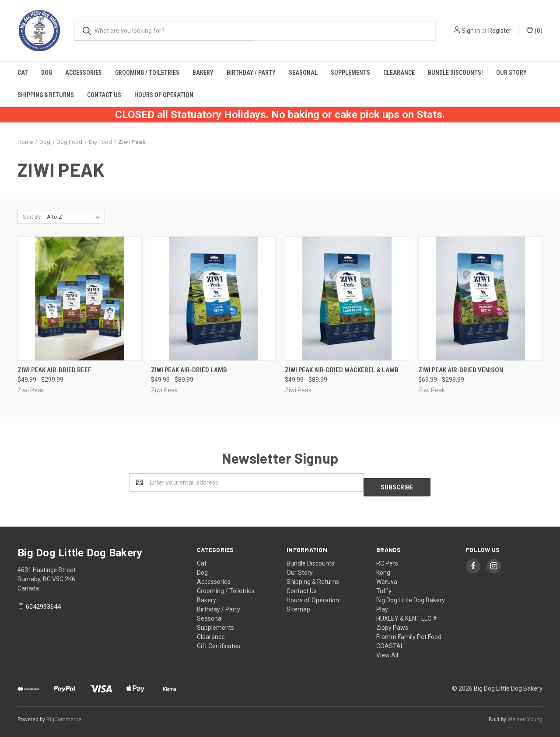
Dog (47, 73)
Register (500, 31)
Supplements (350, 73)
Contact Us (104, 95)
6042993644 (43, 602)
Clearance (399, 73)
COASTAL (390, 641)
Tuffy (384, 586)
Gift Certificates (219, 641)
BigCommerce (64, 715)
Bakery (203, 73)
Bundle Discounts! (455, 73)
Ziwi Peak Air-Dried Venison (461, 370)
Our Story (511, 73)
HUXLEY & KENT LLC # (407, 614)
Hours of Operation (164, 95)
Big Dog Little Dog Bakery (411, 595)
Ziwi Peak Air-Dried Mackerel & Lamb (342, 370)
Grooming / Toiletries (147, 73)
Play (382, 604)
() (534, 30)
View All (387, 650)
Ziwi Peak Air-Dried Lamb (189, 370)
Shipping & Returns (46, 95)
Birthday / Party (251, 73)
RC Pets (387, 559)
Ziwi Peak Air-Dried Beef (54, 370)
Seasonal (303, 73)
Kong (383, 568)
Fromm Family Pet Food (409, 632)
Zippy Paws (392, 623)
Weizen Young (525, 715)
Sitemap (298, 604)
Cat (23, 73)
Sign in (471, 31)
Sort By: (32, 217)
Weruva (387, 577)
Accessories (84, 73)
